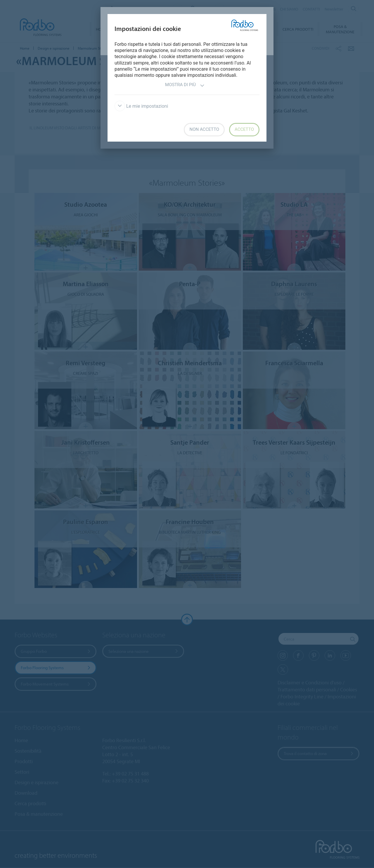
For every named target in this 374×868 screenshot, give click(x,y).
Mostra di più (185, 85)
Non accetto (204, 129)
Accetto (244, 129)
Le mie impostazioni (141, 106)
